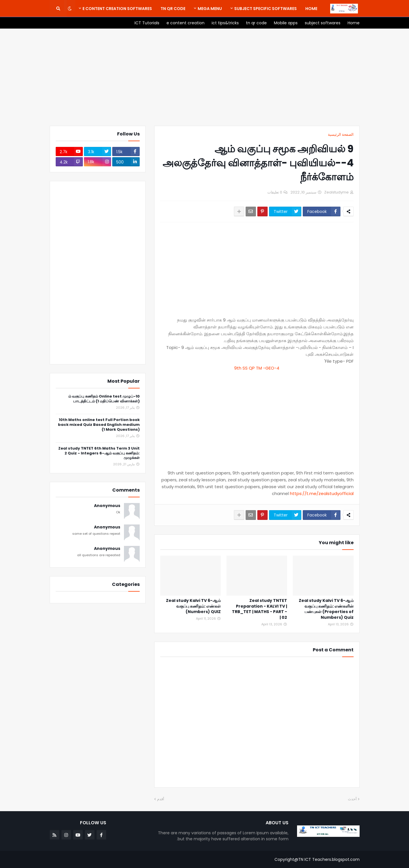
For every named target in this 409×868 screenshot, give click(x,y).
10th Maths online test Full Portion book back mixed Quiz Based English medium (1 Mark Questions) (99, 425)
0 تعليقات (275, 192)
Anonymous (107, 506)
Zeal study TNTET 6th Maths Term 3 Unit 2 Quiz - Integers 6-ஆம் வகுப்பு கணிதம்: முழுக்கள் (99, 453)
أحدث (352, 799)
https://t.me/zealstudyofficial (322, 493)
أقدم (161, 799)
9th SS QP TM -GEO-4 (257, 368)
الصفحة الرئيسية (341, 134)
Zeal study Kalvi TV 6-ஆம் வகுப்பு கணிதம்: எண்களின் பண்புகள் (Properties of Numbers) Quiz (326, 609)
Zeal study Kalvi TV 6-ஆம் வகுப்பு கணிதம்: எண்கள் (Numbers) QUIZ (193, 606)
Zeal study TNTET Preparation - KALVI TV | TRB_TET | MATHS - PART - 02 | (259, 609)
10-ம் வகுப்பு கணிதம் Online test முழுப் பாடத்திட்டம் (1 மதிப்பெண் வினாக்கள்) (104, 399)
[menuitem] (311, 9)
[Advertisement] (205, 77)
